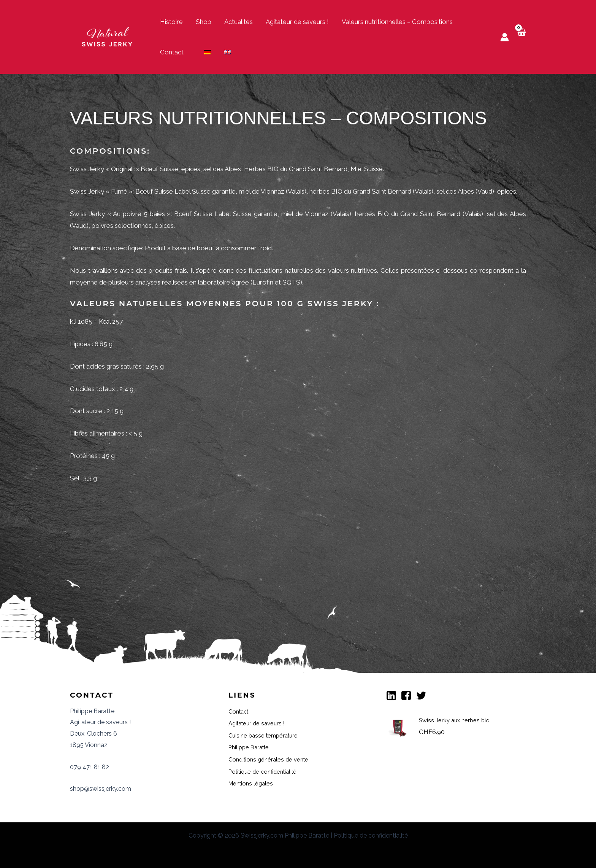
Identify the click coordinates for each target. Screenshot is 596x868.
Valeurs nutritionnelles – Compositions (397, 22)
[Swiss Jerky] (108, 36)
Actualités (239, 22)
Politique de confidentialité (267, 771)
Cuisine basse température (267, 735)
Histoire (171, 22)
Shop (204, 22)
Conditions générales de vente (273, 759)
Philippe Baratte (251, 747)
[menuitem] (208, 52)
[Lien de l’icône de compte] (505, 37)
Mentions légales (253, 783)
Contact (172, 52)
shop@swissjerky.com (101, 789)
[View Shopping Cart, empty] (521, 37)
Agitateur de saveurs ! (297, 22)
